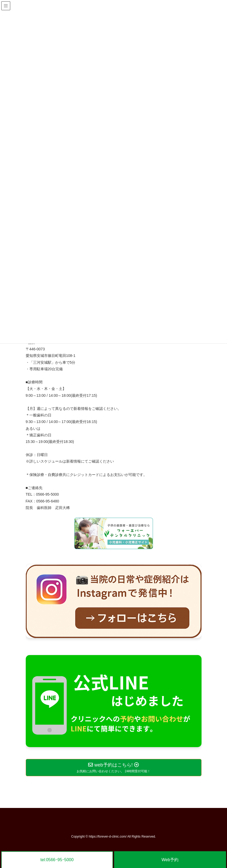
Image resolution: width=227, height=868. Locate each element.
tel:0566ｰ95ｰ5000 (57, 860)
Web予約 (170, 860)
